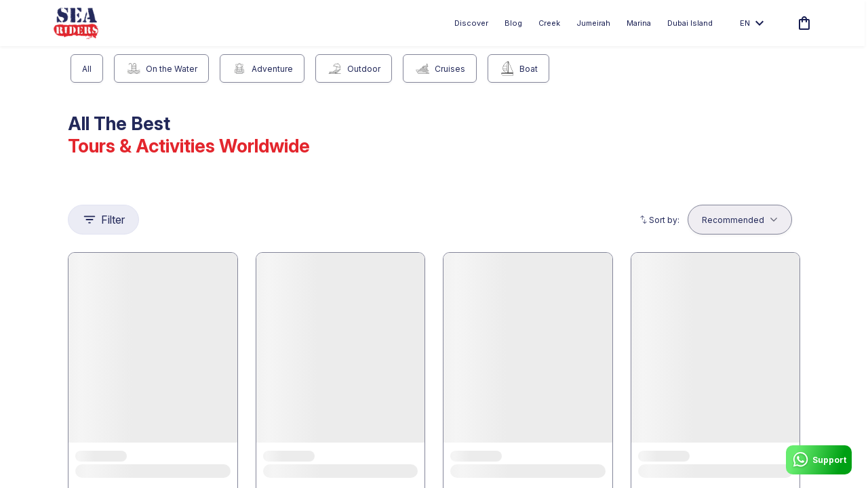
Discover (471, 23)
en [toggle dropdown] (752, 23)
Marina (639, 23)
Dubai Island (690, 23)
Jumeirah (593, 23)
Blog (513, 23)
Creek (549, 23)
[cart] (802, 23)
